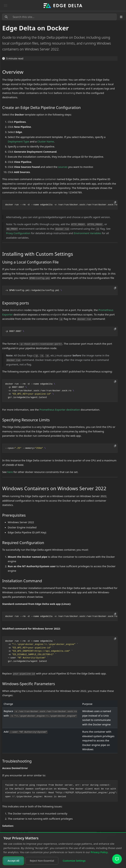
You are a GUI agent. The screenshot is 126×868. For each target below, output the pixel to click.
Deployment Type (18, 141)
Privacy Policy (99, 852)
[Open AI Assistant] (117, 859)
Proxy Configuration (18, 233)
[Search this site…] (59, 17)
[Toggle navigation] (6, 6)
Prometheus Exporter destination (60, 410)
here (10, 472)
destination (17, 310)
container (50, 179)
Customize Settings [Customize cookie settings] (74, 861)
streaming (69, 93)
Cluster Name (46, 141)
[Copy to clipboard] (115, 202)
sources (63, 167)
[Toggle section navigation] (121, 17)
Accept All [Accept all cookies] (13, 861)
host (51, 93)
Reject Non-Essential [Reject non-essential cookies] (42, 861)
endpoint (56, 314)
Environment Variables (87, 233)
